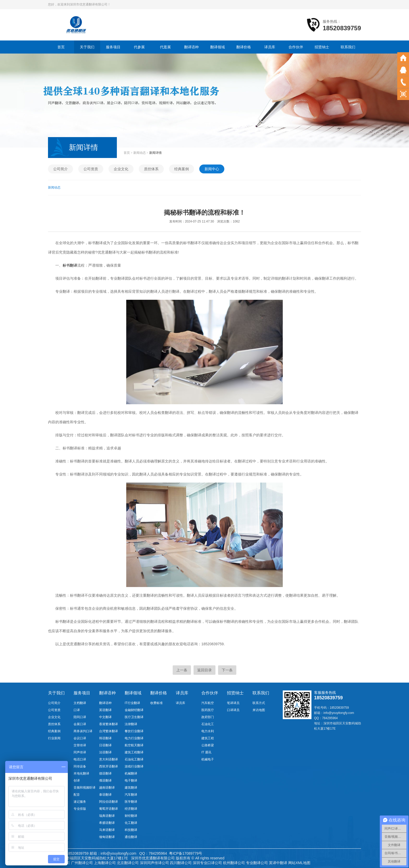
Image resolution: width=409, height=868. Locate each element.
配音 (77, 795)
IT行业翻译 (132, 703)
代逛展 (165, 47)
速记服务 (80, 802)
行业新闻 (54, 738)
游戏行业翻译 (134, 766)
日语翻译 (105, 745)
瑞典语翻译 (107, 816)
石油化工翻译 (134, 759)
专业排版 (80, 809)
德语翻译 (105, 773)
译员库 (270, 47)
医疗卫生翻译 (134, 717)
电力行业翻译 (134, 738)
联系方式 (259, 703)
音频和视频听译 (85, 788)
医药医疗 (208, 710)
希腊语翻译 (107, 823)
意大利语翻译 (109, 759)
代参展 (139, 47)
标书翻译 (70, 265)
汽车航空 (208, 703)
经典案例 (182, 169)
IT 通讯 (206, 752)
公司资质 (91, 169)
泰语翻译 (105, 795)
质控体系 (151, 169)
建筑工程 (208, 738)
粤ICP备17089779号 (186, 853)
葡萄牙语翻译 (109, 809)
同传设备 (80, 766)
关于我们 (87, 47)
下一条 (227, 670)
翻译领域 (218, 47)
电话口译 (80, 759)
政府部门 (208, 717)
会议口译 (80, 738)
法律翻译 (131, 724)
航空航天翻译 (134, 745)
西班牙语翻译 (109, 766)
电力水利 (208, 731)
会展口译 (80, 724)
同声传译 (80, 752)
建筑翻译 (131, 788)
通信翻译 (131, 837)
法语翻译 (105, 752)
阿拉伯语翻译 (109, 802)
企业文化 (121, 169)
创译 (77, 781)
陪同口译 (80, 717)
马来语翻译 (107, 830)
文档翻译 (80, 703)
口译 (77, 710)
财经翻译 (131, 816)
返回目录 (204, 670)
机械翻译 (131, 773)
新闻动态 (140, 153)
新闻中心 (212, 169)
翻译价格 (244, 47)
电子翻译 (131, 781)
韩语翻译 (105, 738)
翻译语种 (191, 47)
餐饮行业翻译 (134, 731)
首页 (61, 47)
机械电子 (208, 759)
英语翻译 (105, 710)
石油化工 (208, 724)
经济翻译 (131, 809)
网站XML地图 (299, 863)
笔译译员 (233, 703)
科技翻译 (131, 830)
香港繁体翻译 (109, 724)
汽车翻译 (131, 795)
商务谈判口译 (83, 731)
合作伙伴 (296, 47)
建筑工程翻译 (134, 752)
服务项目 (113, 47)
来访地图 (259, 710)
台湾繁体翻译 (109, 731)
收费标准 (157, 703)
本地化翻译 (81, 773)
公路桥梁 (208, 745)
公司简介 (61, 169)
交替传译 (80, 745)
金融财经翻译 (134, 710)
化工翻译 (131, 823)
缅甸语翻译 (107, 837)
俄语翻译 (105, 781)
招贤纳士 (322, 47)
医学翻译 (131, 802)
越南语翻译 (107, 788)
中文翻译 (105, 717)
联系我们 (348, 47)
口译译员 (233, 710)
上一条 (182, 670)
